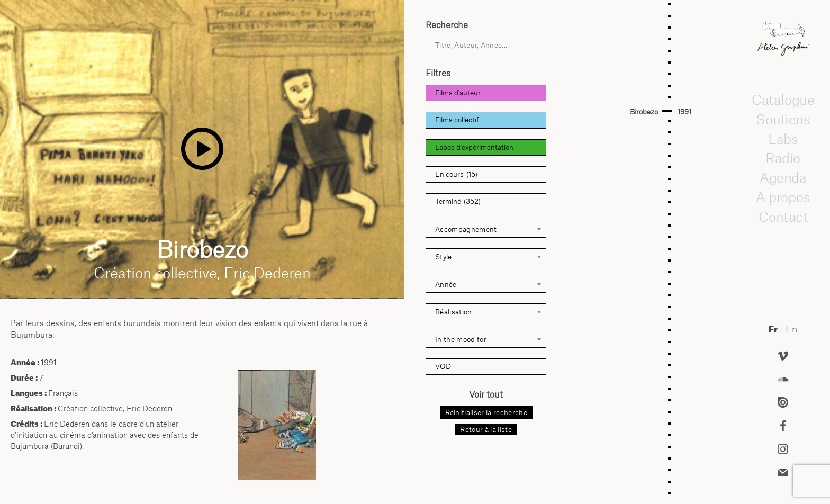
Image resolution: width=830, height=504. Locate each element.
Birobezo (644, 112)
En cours (456, 174)
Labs (783, 139)
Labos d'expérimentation (474, 147)
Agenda (783, 177)
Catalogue (783, 100)
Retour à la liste (486, 429)
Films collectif (457, 120)
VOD (443, 366)
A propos (783, 197)
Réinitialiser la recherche (486, 412)
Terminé (458, 201)
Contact (783, 217)
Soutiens (783, 119)
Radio (783, 158)
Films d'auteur (458, 93)
